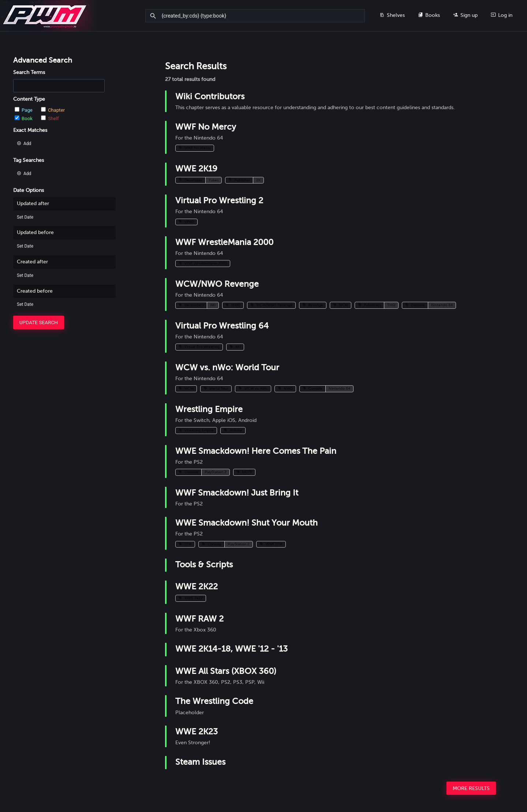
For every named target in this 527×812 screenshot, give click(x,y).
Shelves (392, 15)
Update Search (39, 322)
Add (24, 144)
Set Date (25, 217)
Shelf (50, 118)
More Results (471, 788)
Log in (502, 15)
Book (24, 118)
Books (429, 15)
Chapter (53, 110)
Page (24, 110)
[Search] (154, 16)
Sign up (465, 15)
